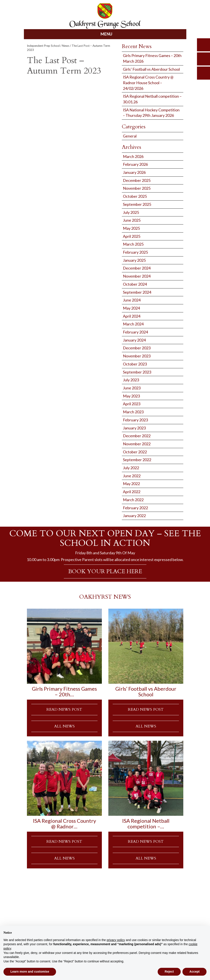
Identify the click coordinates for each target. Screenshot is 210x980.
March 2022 (133, 500)
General (130, 136)
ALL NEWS (64, 726)
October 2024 (135, 284)
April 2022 (132, 492)
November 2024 (137, 276)
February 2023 (135, 420)
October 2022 (135, 452)
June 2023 (132, 388)
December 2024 (137, 268)
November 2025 (137, 188)
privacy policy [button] (116, 940)
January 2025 (134, 260)
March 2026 (133, 156)
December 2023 (137, 348)
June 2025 (132, 220)
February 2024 (135, 332)
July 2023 (131, 380)
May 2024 (131, 308)
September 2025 (137, 204)
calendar (203, 73)
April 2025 (132, 236)
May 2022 (131, 484)
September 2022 (137, 460)
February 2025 (135, 252)
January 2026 (134, 172)
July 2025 (131, 212)
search (203, 45)
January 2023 (134, 428)
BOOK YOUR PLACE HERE (105, 571)
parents (203, 59)
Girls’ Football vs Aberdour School (151, 69)
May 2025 (131, 228)
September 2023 (137, 372)
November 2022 (137, 444)
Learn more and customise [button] (30, 972)
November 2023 (137, 356)
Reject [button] (169, 972)
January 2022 (134, 516)
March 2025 (133, 244)
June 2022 (132, 476)
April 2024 (132, 316)
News (66, 46)
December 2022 (137, 436)
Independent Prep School (43, 46)
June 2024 (132, 300)
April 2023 (132, 404)
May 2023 (131, 396)
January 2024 (134, 340)
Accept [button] (194, 972)
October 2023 (135, 364)
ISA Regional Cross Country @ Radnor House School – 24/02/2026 (148, 83)
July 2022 (131, 468)
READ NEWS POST (64, 709)
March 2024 (133, 324)
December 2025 (137, 180)
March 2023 (133, 412)
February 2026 (135, 164)
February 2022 (135, 508)
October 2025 (135, 196)
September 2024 (137, 292)
